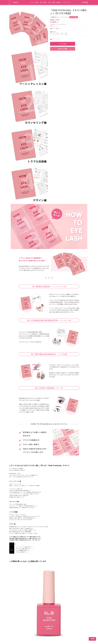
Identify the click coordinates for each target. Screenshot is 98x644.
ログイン (57, 24)
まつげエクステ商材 (50, 5)
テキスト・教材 (64, 33)
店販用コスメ (58, 5)
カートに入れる (63, 44)
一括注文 (92, 639)
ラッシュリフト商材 (33, 5)
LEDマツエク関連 (41, 5)
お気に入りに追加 (63, 49)
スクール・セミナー (65, 5)
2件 (67, 17)
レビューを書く (74, 17)
